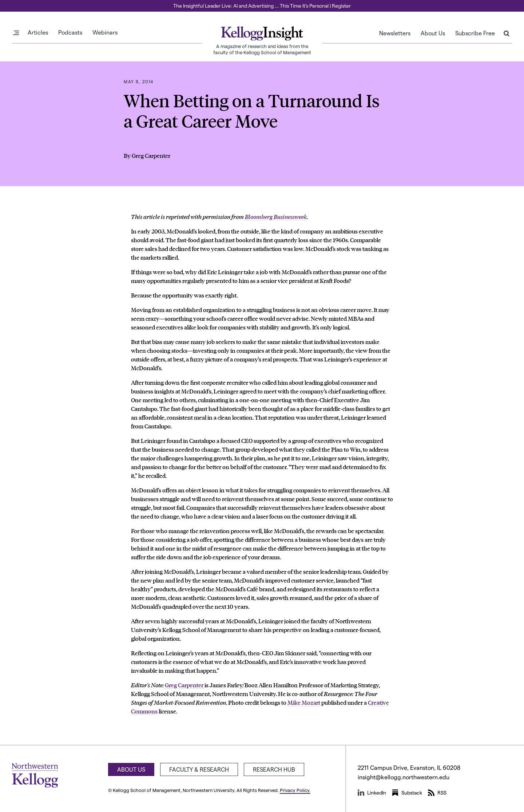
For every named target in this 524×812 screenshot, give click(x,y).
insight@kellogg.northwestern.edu (404, 777)
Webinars (105, 32)
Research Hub (274, 769)
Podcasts (70, 32)
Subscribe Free (475, 33)
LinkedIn (372, 793)
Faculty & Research (199, 769)
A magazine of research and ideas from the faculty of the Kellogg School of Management (262, 49)
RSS (437, 793)
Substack (407, 793)
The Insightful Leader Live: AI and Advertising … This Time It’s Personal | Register (262, 6)
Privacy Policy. (295, 790)
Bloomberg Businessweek (276, 217)
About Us (433, 33)
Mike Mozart (304, 702)
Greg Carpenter (184, 685)
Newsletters (395, 33)
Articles (38, 32)
